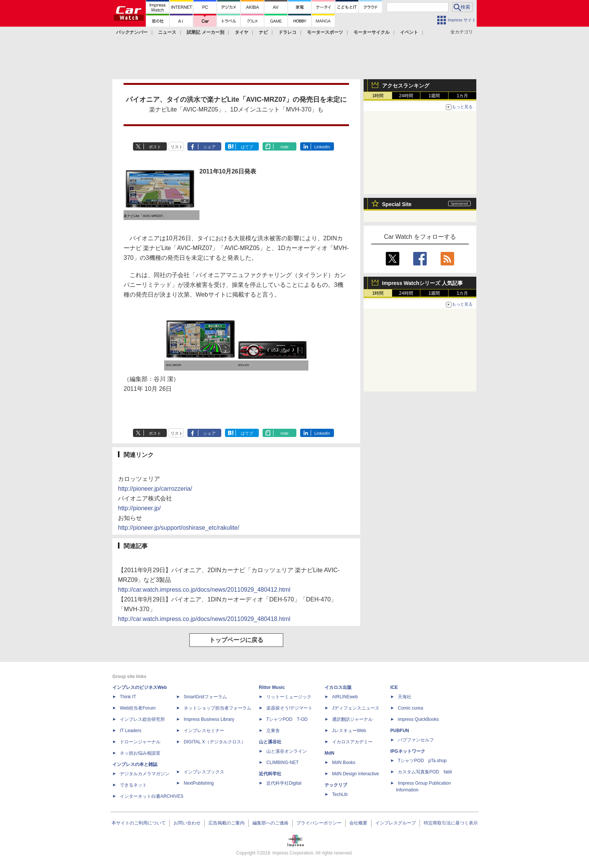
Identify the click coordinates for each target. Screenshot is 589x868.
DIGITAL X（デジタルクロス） (215, 742)
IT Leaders (131, 731)
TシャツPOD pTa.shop (422, 761)
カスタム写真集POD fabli (425, 772)
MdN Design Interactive (356, 774)
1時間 (378, 96)
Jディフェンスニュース (356, 708)
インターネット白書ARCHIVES (152, 796)
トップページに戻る (236, 640)
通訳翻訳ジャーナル (352, 719)
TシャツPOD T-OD (287, 719)
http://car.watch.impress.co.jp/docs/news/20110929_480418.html (204, 619)
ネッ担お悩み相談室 (140, 753)
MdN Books (344, 763)
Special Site (397, 204)
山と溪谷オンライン (287, 751)
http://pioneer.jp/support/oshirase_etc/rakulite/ (179, 528)
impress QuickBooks (418, 719)
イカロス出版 (338, 687)
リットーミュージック (289, 697)
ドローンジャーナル (140, 742)
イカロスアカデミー (352, 742)
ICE (394, 687)
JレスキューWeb (349, 731)
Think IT (128, 697)
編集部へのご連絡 (270, 823)
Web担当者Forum (138, 708)
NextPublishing (199, 783)
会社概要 (358, 823)
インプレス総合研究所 (142, 719)
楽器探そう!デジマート (289, 708)
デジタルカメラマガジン (145, 774)
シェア (209, 147)
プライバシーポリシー (319, 823)
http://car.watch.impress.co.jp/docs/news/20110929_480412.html (204, 590)
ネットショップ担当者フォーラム (217, 708)
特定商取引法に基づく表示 (451, 823)
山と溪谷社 (270, 742)
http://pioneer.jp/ (139, 508)
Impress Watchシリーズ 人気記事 (422, 283)
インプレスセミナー (204, 731)
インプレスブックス (204, 772)
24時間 (406, 96)
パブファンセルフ (416, 740)
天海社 (405, 697)
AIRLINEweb (345, 697)
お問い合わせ (187, 823)
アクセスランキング (406, 86)
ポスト (155, 147)
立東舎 (273, 731)
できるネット (133, 785)
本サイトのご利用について (139, 823)
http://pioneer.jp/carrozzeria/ (155, 489)
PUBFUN (400, 731)
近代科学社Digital (284, 783)
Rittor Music (272, 687)
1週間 (434, 96)
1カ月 (463, 96)
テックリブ (336, 785)
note (285, 147)
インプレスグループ (396, 823)
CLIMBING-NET (282, 763)
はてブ (247, 147)
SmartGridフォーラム (205, 697)
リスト (177, 147)
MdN (329, 753)
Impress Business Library (209, 719)
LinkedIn (322, 147)
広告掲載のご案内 (227, 823)
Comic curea (410, 708)
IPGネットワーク (408, 751)
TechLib (340, 794)
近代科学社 (270, 774)
